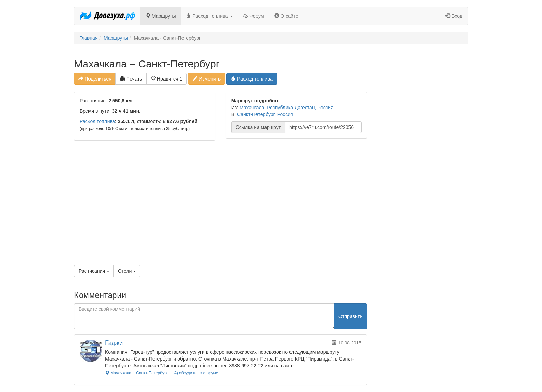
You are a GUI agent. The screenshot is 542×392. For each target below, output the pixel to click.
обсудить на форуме (196, 373)
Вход (454, 16)
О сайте (286, 16)
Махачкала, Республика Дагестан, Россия (286, 108)
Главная (88, 38)
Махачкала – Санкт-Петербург (137, 373)
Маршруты (161, 16)
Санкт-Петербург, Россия (265, 114)
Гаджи (114, 343)
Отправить (350, 316)
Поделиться (95, 79)
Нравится (166, 79)
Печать (131, 79)
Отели (127, 271)
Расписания (94, 271)
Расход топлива (210, 16)
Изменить (207, 79)
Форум (253, 16)
